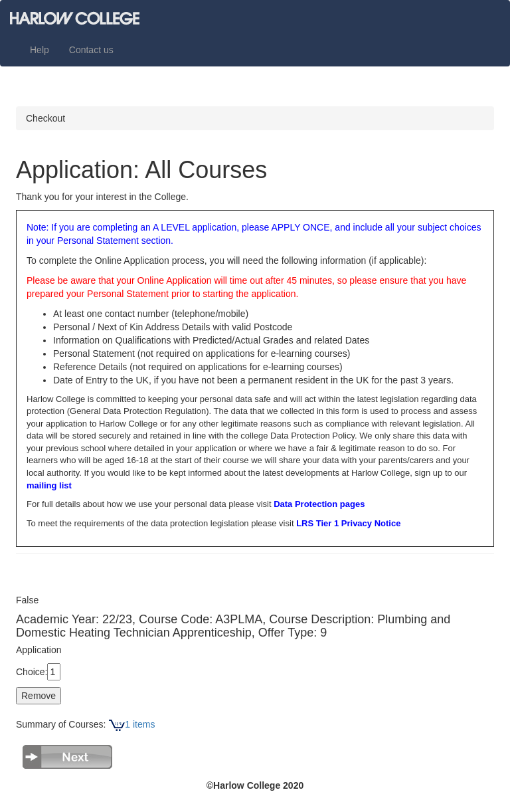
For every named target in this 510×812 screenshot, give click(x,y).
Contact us (91, 50)
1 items (131, 724)
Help (40, 50)
